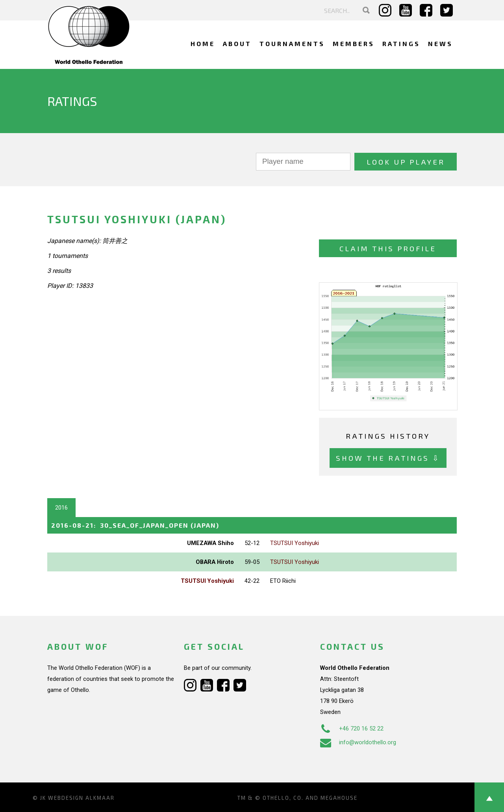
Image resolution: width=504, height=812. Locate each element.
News (440, 44)
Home (203, 44)
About (237, 44)
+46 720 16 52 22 (352, 729)
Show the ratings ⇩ (388, 458)
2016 (61, 508)
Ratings (401, 44)
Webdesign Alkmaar (81, 798)
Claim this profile (388, 248)
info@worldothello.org (358, 742)
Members (354, 44)
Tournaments (292, 44)
